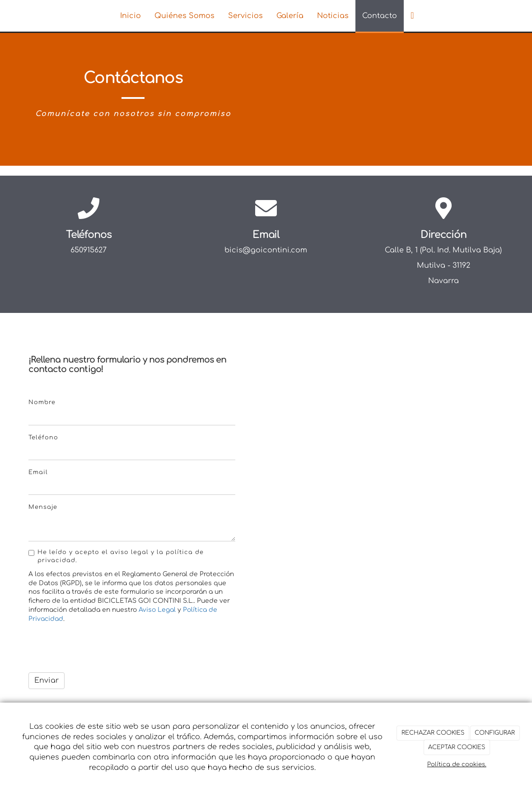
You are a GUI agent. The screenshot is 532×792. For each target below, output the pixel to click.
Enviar (47, 680)
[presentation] (97, 648)
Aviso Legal (157, 610)
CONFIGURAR (495, 733)
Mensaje (43, 507)
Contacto (380, 16)
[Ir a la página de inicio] (51, 16)
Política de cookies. (457, 764)
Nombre (42, 402)
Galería (290, 16)
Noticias (333, 16)
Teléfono (43, 438)
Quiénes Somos (184, 16)
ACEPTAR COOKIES (457, 747)
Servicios (245, 16)
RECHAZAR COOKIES (433, 733)
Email (38, 472)
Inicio (131, 16)
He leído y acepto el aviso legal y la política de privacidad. (116, 556)
